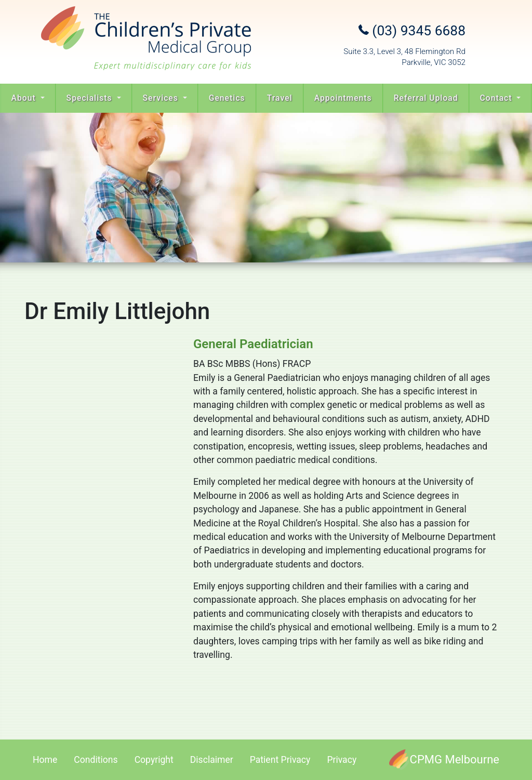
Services (162, 98)
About (25, 98)
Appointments (343, 98)
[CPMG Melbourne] (444, 759)
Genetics (227, 98)
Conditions (96, 760)
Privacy (342, 760)
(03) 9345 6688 (412, 31)
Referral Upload (426, 98)
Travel (280, 98)
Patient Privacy (280, 760)
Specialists (91, 98)
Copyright (154, 760)
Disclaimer (212, 760)
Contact (497, 98)
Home (45, 760)
